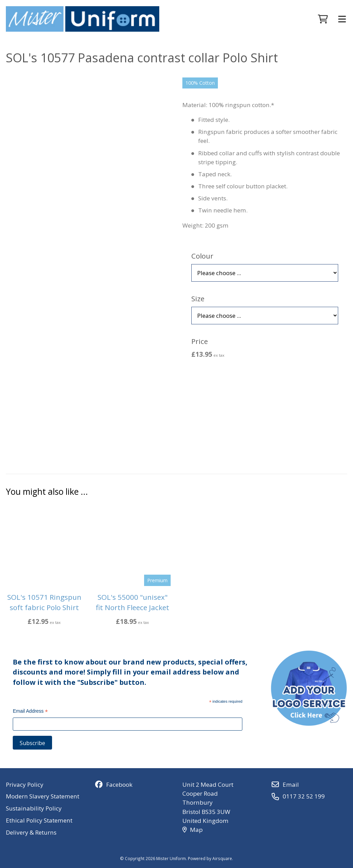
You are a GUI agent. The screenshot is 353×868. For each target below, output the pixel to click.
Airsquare (222, 858)
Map (193, 830)
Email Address (30, 712)
